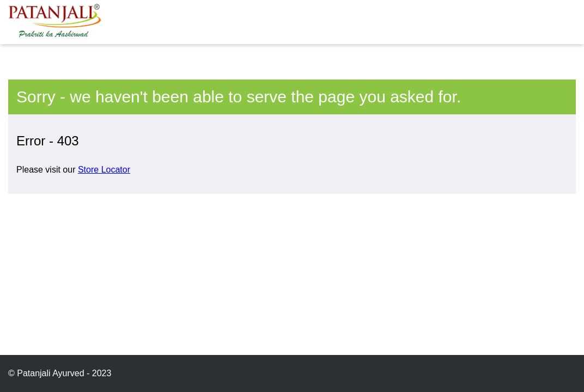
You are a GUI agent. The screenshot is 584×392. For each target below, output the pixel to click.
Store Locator (104, 170)
